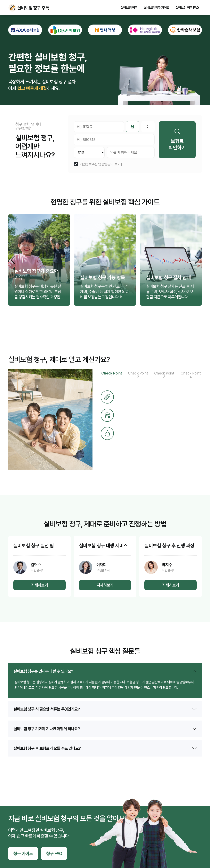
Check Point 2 (138, 375)
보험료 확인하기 (177, 140)
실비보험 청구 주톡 (12, 8)
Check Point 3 (164, 375)
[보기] (118, 164)
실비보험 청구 (129, 8)
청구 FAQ (54, 853)
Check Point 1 (112, 375)
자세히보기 (39, 585)
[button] (197, 260)
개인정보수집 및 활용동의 (97, 164)
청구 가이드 (23, 853)
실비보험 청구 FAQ (187, 8)
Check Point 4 (191, 375)
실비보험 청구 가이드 (157, 8)
